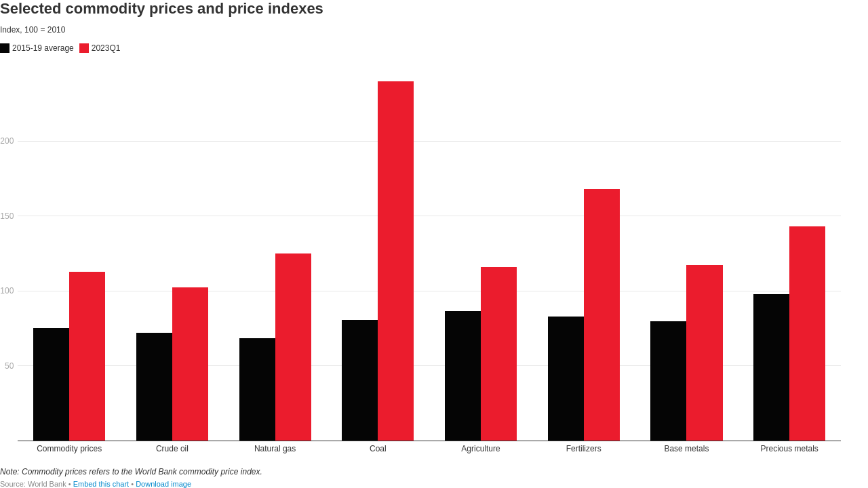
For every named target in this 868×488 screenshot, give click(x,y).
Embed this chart (101, 484)
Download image (163, 484)
